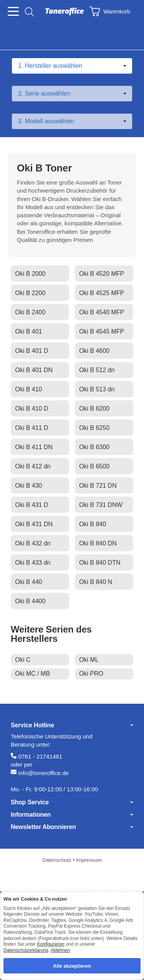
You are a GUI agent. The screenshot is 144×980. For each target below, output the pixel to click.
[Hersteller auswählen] (72, 66)
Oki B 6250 (94, 428)
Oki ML (89, 660)
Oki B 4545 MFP (102, 331)
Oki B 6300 (94, 447)
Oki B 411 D (31, 428)
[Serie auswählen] (72, 94)
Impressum (89, 860)
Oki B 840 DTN (100, 563)
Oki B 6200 (94, 409)
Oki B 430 (28, 486)
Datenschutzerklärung (26, 950)
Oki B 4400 (30, 601)
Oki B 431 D (31, 505)
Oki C (23, 660)
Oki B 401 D (31, 351)
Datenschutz (57, 860)
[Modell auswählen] (72, 121)
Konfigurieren (50, 944)
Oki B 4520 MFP (102, 274)
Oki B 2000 (30, 274)
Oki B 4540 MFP (102, 312)
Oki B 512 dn (97, 370)
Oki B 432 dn (33, 543)
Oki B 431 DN (34, 524)
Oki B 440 (28, 582)
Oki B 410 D (31, 409)
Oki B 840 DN (98, 543)
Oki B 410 (28, 389)
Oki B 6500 (94, 466)
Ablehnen (60, 950)
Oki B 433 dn (33, 563)
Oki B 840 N (96, 582)
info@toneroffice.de (43, 773)
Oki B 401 (28, 331)
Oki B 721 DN (98, 486)
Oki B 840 (93, 524)
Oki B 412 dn (33, 466)
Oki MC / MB (32, 674)
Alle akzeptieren (72, 966)
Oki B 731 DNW (101, 505)
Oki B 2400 (30, 312)
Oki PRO (91, 674)
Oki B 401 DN (34, 370)
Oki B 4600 (94, 351)
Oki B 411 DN (34, 447)
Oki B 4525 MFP (102, 293)
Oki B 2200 (30, 293)
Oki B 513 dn (97, 389)
